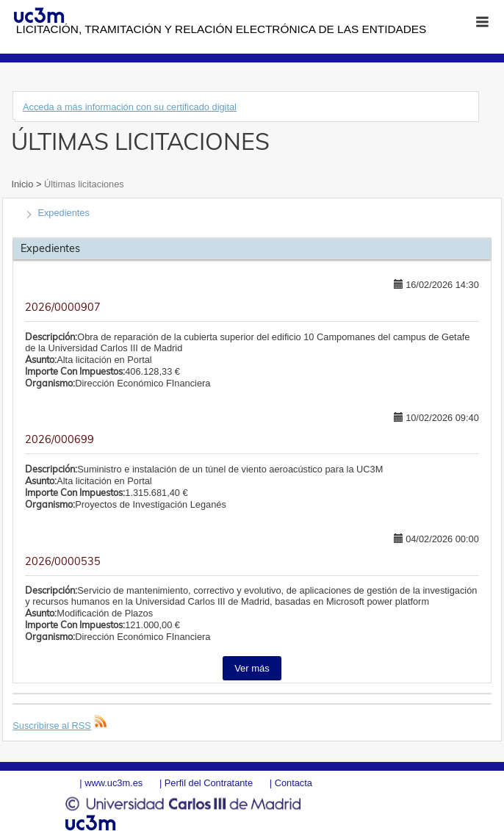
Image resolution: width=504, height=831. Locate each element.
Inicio (23, 184)
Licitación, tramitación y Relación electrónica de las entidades (221, 29)
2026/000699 (60, 439)
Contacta (294, 783)
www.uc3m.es (114, 783)
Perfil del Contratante (209, 783)
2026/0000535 (63, 561)
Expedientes (63, 213)
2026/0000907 (63, 307)
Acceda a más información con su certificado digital (130, 107)
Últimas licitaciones (82, 184)
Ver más (252, 668)
